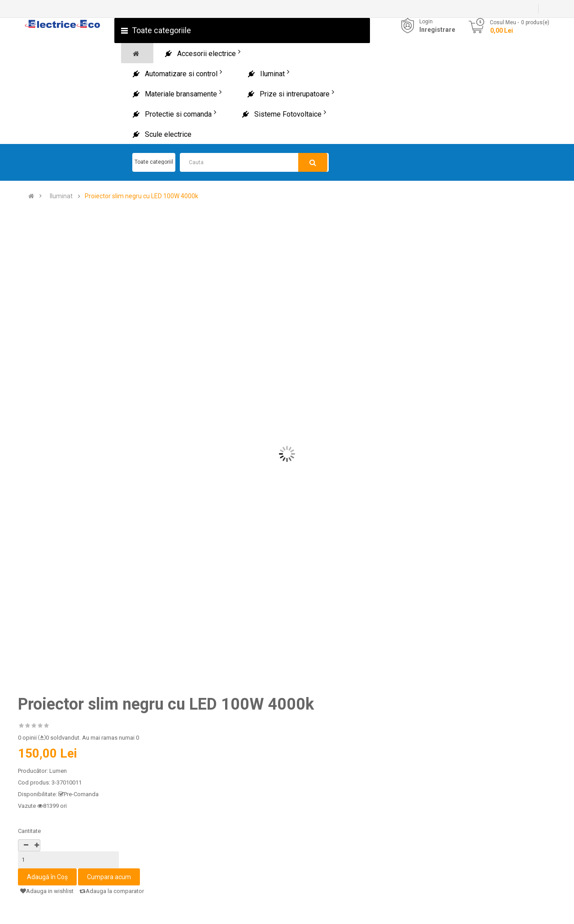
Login (426, 22)
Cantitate (29, 831)
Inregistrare (437, 30)
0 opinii (27, 738)
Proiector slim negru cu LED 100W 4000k (141, 196)
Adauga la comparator (112, 891)
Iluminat (61, 196)
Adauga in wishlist (47, 891)
